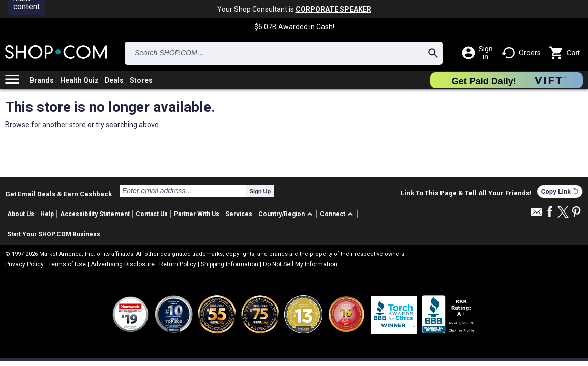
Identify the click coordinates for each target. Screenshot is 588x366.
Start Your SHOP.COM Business (54, 234)
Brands (42, 80)
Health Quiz (79, 80)
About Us (21, 214)
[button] (287, 214)
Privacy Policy (24, 264)
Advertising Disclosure (123, 264)
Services (239, 214)
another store (64, 125)
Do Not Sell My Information (300, 264)
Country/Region (282, 214)
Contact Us (152, 214)
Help (47, 214)
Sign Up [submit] (260, 191)
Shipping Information (230, 264)
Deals (114, 80)
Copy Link (560, 191)
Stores (141, 80)
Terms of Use (67, 264)
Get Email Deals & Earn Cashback (58, 194)
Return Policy (178, 264)
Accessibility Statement (95, 214)
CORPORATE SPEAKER (333, 9)
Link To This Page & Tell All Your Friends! (466, 193)
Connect (333, 214)
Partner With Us (197, 214)
